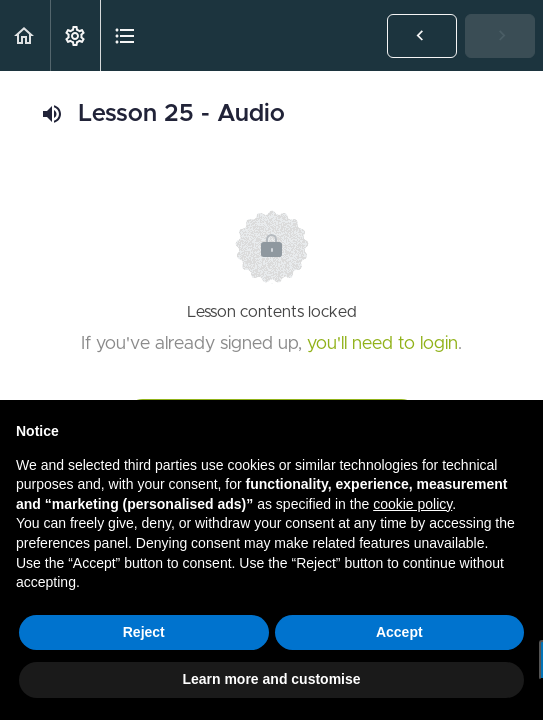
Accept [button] (399, 632)
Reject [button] (144, 632)
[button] (25, 35)
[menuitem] (75, 35)
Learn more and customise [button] (271, 679)
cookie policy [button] (412, 504)
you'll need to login (382, 344)
